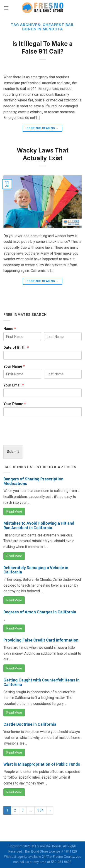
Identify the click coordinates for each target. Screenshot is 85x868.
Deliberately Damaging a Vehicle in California (36, 570)
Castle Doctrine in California (30, 724)
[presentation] (38, 438)
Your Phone (15, 404)
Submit (13, 452)
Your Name (14, 366)
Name (10, 329)
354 (40, 810)
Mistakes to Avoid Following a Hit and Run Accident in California (39, 525)
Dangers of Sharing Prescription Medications (33, 481)
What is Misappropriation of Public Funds (42, 764)
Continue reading (43, 128)
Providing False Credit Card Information (41, 640)
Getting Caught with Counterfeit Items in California (41, 682)
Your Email (14, 385)
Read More (14, 511)
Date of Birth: (16, 348)
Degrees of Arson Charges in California (40, 612)
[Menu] (6, 8)
